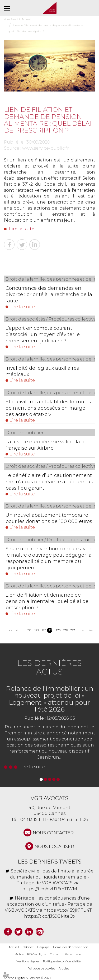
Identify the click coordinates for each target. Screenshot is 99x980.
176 (65, 630)
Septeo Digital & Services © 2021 (27, 978)
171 (29, 630)
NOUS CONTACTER (53, 833)
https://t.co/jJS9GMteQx (50, 916)
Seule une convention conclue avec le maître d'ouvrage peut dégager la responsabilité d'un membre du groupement (49, 558)
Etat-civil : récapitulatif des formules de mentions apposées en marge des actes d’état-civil (48, 408)
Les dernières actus (49, 667)
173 (43, 630)
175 (58, 630)
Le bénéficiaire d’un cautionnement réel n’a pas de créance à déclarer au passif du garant (49, 482)
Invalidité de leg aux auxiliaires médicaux (42, 371)
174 (51, 630)
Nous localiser (54, 847)
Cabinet (28, 947)
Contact (55, 954)
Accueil (14, 947)
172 (36, 630)
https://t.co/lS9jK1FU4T (68, 910)
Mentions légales (28, 961)
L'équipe (43, 947)
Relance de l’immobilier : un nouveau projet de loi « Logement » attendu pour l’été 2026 (50, 699)
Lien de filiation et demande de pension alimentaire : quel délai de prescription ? (47, 601)
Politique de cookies (41, 968)
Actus (19, 954)
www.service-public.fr (46, 148)
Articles (64, 968)
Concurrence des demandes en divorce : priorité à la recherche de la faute (49, 294)
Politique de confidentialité (62, 961)
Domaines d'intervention (71, 947)
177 (72, 630)
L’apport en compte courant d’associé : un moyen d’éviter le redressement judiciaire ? (43, 334)
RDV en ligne (37, 954)
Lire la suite (22, 229)
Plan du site (73, 954)
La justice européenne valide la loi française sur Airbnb (46, 445)
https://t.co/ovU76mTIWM (50, 889)
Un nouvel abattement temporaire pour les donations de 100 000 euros (49, 518)
